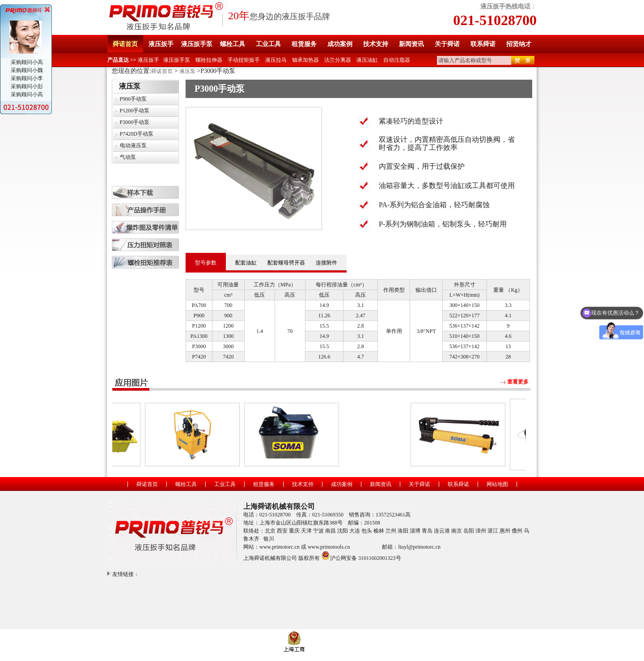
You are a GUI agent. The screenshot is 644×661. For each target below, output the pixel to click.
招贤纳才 (519, 44)
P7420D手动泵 (137, 134)
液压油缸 (367, 60)
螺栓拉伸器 (209, 60)
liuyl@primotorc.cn (419, 547)
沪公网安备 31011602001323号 (361, 555)
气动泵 (128, 157)
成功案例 (340, 44)
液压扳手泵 (197, 44)
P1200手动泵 (135, 111)
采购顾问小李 (26, 78)
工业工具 (268, 44)
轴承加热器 (305, 60)
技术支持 (376, 44)
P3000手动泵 (135, 122)
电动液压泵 (133, 145)
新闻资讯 (411, 44)
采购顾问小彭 (26, 86)
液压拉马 (276, 60)
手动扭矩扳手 (244, 60)
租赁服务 (304, 44)
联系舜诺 (483, 44)
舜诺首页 (125, 44)
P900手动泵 (133, 99)
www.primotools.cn (329, 547)
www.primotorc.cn (280, 547)
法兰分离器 (338, 60)
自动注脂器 (397, 60)
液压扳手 (161, 44)
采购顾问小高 (26, 62)
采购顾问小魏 (26, 70)
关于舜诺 (447, 44)
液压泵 (187, 71)
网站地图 (497, 484)
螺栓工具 (233, 44)
